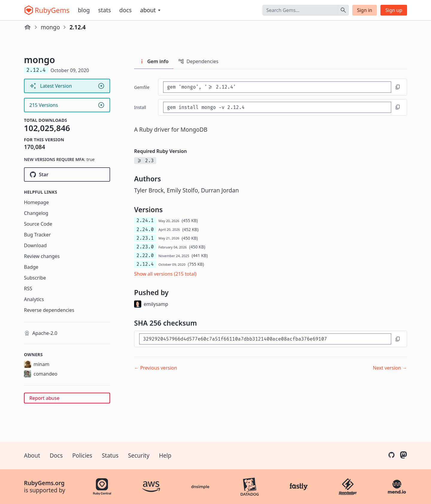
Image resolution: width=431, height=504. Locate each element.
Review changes (42, 256)
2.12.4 (145, 264)
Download (35, 245)
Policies (82, 456)
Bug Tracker (37, 235)
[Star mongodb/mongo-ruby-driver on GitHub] (67, 174)
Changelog (36, 213)
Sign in (365, 10)
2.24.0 (145, 229)
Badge (31, 267)
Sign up (394, 10)
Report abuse (44, 398)
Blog (84, 10)
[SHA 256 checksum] (265, 339)
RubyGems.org (44, 483)
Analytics (34, 299)
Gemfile (142, 87)
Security (139, 456)
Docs (126, 10)
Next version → (390, 368)
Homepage (36, 202)
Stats (105, 10)
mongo (50, 27)
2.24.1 (145, 220)
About (32, 456)
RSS (28, 289)
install (140, 107)
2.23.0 (145, 247)
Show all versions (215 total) (165, 274)
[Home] (28, 27)
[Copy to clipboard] (398, 87)
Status (110, 456)
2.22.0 (145, 255)
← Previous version (156, 368)
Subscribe (35, 278)
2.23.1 (145, 238)
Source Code (38, 224)
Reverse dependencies (49, 310)
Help (165, 456)
